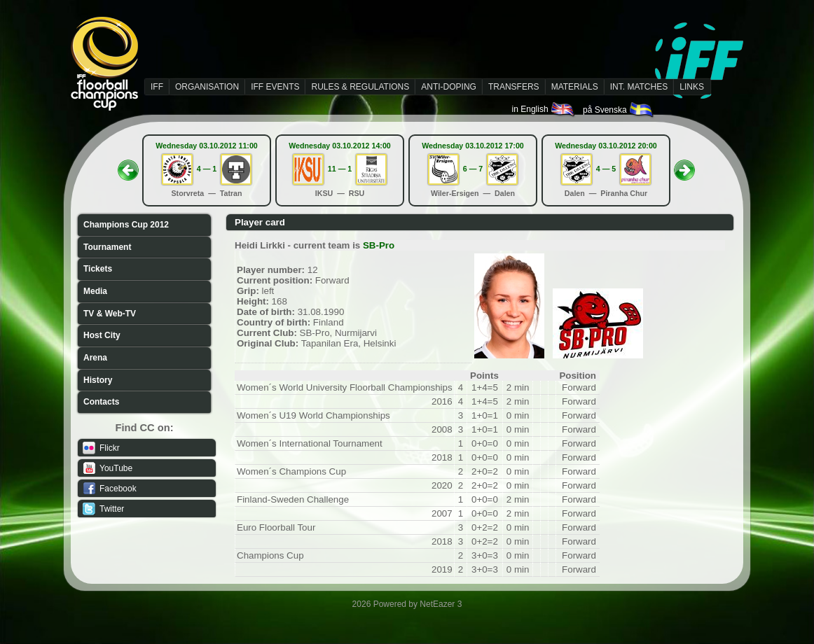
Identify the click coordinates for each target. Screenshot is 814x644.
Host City (102, 335)
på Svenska (619, 110)
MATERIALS (575, 87)
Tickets (98, 269)
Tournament (107, 247)
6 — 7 (473, 169)
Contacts (101, 402)
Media (95, 291)
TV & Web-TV (110, 314)
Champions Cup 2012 (126, 225)
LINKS (692, 87)
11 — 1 (340, 169)
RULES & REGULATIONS (360, 87)
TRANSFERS (514, 87)
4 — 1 (207, 169)
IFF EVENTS (275, 87)
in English (544, 109)
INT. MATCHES (639, 87)
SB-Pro (379, 245)
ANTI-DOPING (449, 87)
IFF (157, 87)
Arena (95, 358)
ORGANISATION (207, 87)
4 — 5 (606, 169)
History (98, 380)
